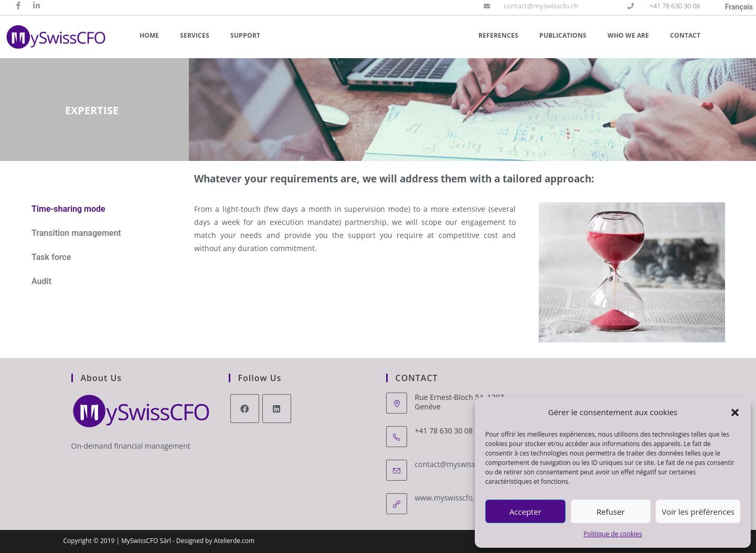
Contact (685, 35)
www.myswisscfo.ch (449, 498)
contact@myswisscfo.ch (541, 6)
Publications (563, 35)
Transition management (76, 233)
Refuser (611, 512)
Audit (41, 281)
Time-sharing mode (68, 209)
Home (149, 35)
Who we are (628, 35)
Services (195, 35)
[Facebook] (245, 409)
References (498, 35)
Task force (51, 257)
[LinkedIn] (277, 409)
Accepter (525, 512)
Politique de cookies (613, 534)
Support (245, 35)
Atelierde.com (235, 541)
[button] (735, 413)
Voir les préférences (698, 512)
